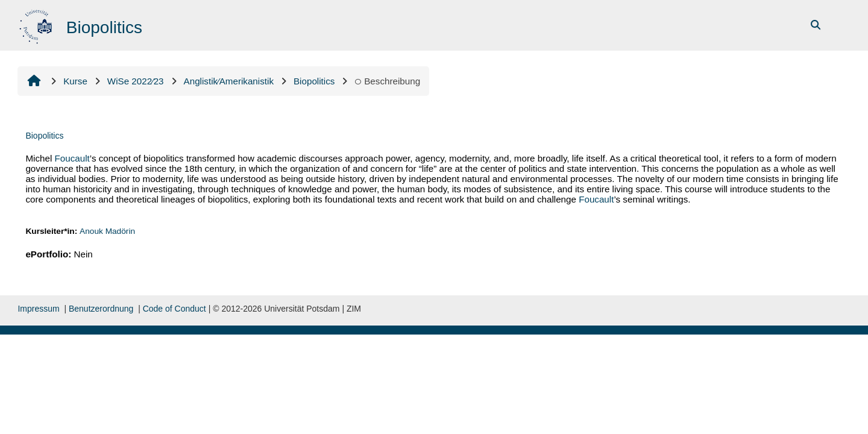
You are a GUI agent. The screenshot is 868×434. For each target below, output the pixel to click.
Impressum (38, 309)
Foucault (72, 158)
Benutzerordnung (101, 309)
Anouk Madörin (107, 231)
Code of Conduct (175, 309)
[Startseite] (37, 24)
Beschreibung (387, 81)
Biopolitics (44, 136)
